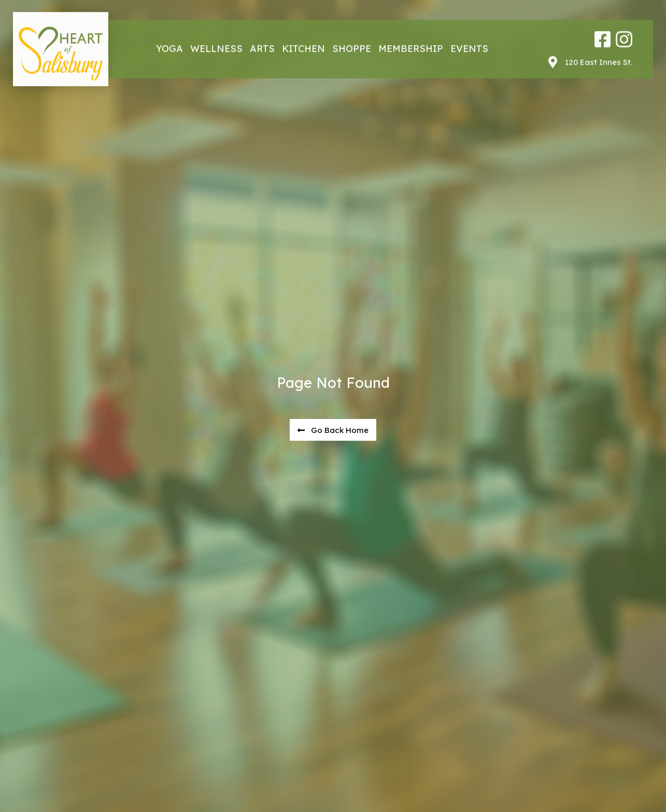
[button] (333, 430)
